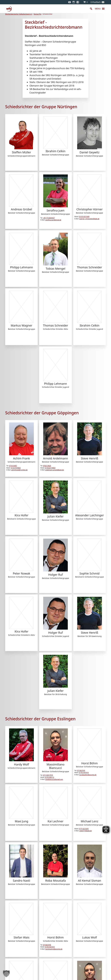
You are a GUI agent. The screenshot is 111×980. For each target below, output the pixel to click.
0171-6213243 (84, 829)
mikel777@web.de (86, 831)
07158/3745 (81, 771)
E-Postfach (96, 2)
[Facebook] (78, 2)
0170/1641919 (84, 773)
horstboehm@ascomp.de (88, 775)
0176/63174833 (50, 468)
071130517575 (48, 775)
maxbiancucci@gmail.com (54, 779)
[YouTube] (70, 2)
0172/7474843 (16, 468)
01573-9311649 (84, 217)
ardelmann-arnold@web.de (54, 470)
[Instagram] (74, 2)
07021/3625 (47, 466)
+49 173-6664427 (49, 218)
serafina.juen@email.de (53, 220)
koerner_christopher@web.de (89, 219)
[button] (98, 9)
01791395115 (50, 777)
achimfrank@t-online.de (19, 470)
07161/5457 (13, 466)
